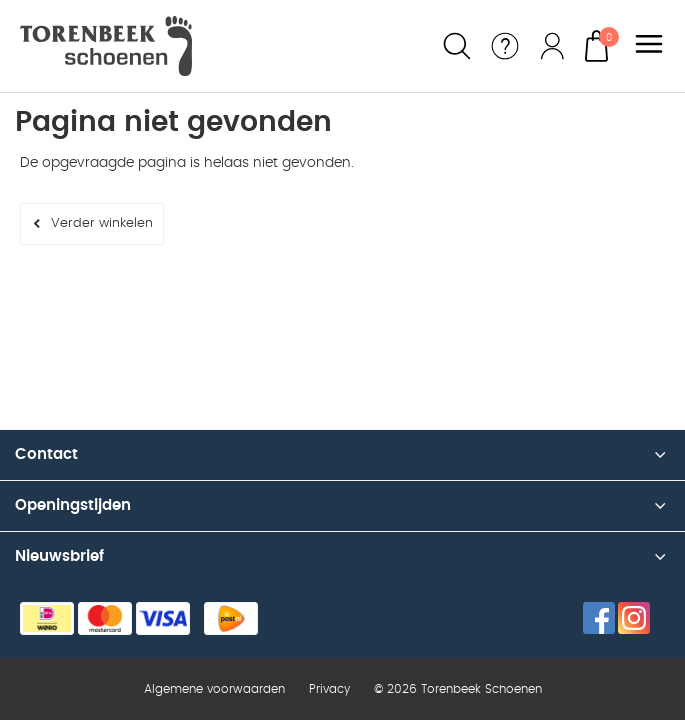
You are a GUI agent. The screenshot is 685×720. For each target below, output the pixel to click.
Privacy (329, 689)
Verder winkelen (102, 223)
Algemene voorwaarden (214, 689)
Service (505, 46)
